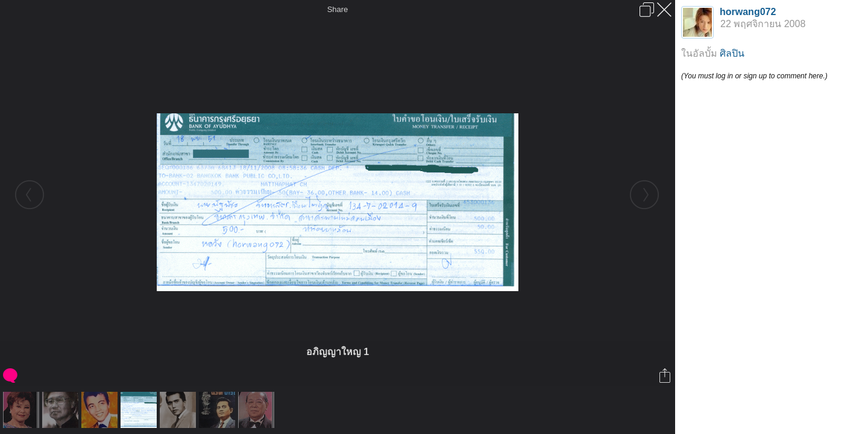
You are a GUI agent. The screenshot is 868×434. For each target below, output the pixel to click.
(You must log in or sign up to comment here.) (754, 76)
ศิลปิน (732, 53)
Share (338, 9)
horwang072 (748, 12)
